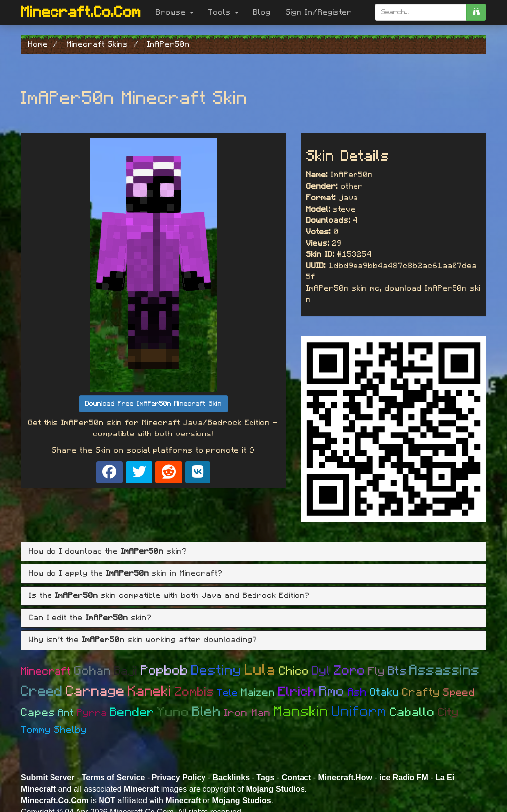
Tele (228, 693)
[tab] (253, 552)
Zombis (195, 692)
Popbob (164, 671)
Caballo (412, 713)
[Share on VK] (198, 472)
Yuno (173, 712)
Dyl (321, 671)
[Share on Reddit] (169, 472)
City (448, 713)
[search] (476, 12)
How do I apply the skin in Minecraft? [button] (126, 573)
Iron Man (248, 713)
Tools (224, 12)
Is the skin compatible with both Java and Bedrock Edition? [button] (169, 595)
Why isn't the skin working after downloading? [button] (143, 640)
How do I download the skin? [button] (108, 551)
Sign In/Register (319, 12)
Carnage (95, 691)
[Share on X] (139, 472)
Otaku (384, 692)
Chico (294, 671)
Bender (132, 713)
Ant (66, 713)
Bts (397, 671)
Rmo (332, 692)
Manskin (301, 712)
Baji (126, 671)
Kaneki (150, 691)
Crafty (421, 692)
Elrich (297, 692)
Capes (38, 713)
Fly (377, 671)
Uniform (359, 712)
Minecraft (46, 671)
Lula (260, 670)
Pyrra (92, 713)
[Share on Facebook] (109, 472)
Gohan (93, 671)
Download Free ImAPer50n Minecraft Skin (153, 404)
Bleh (207, 712)
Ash (357, 692)
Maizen (258, 692)
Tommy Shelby (54, 730)
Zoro (350, 671)
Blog (262, 12)
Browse (175, 12)
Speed (459, 692)
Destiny (216, 671)
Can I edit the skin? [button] (90, 618)
